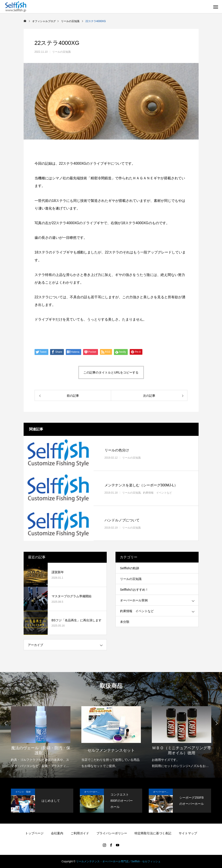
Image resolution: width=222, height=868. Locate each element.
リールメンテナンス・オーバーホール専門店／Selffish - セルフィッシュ (118, 861)
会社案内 (57, 833)
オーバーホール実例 (134, 600)
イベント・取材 (23, 792)
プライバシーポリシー (112, 833)
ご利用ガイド (80, 833)
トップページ (34, 833)
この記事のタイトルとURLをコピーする (111, 372)
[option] (41, 734)
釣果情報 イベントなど (157, 493)
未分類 (125, 622)
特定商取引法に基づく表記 (153, 833)
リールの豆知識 (61, 52)
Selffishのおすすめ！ (134, 590)
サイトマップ (188, 833)
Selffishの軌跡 (130, 568)
